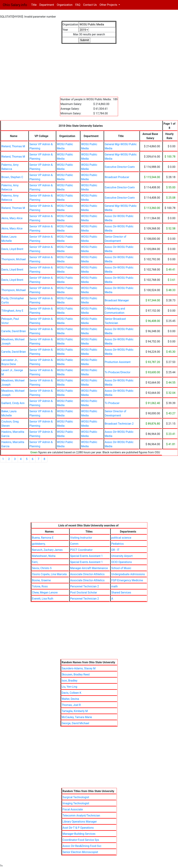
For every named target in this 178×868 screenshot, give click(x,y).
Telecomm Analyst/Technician (81, 816)
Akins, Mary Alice (12, 218)
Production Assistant (118, 362)
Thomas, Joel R (71, 705)
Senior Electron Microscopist (80, 852)
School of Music (121, 568)
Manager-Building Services (79, 834)
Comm (74, 544)
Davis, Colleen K (72, 693)
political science (121, 538)
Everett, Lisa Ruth (43, 599)
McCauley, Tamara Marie (77, 717)
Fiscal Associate (73, 809)
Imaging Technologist (76, 803)
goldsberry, (39, 544)
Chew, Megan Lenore (45, 593)
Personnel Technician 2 (85, 586)
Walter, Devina (70, 699)
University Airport (122, 556)
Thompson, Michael (14, 259)
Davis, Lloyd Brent (12, 249)
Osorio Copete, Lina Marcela (49, 574)
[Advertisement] (89, 68)
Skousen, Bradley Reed (76, 675)
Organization (65, 5)
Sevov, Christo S (42, 568)
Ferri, (35, 562)
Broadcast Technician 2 (119, 424)
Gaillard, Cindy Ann (13, 403)
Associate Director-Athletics (87, 574)
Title (35, 5)
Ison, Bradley (70, 681)
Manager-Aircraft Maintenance (89, 568)
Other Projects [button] (109, 5)
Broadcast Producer (117, 177)
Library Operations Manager (80, 822)
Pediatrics (117, 544)
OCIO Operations (122, 562)
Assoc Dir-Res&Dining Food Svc (82, 846)
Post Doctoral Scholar (84, 593)
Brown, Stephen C (12, 177)
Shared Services (121, 593)
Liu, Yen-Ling (70, 687)
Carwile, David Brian (14, 331)
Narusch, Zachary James (47, 550)
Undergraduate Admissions (128, 574)
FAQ (78, 5)
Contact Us (90, 5)
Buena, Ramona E (43, 538)
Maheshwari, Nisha (44, 556)
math (114, 586)
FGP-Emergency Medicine (127, 580)
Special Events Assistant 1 (86, 556)
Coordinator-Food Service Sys (81, 840)
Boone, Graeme (41, 580)
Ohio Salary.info (15, 5)
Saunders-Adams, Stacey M (79, 668)
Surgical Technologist (76, 797)
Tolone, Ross (40, 586)
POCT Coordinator (81, 550)
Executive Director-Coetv (120, 167)
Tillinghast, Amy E (12, 311)
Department (47, 5)
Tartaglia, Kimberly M (75, 711)
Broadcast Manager (117, 300)
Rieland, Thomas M (13, 146)
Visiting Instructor (81, 538)
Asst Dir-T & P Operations (78, 828)
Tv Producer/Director (118, 372)
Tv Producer (112, 403)
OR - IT (115, 550)
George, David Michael (75, 723)
